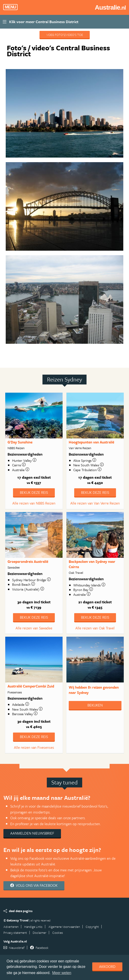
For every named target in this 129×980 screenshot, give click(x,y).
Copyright (92, 927)
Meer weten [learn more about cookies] (62, 973)
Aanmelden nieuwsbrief (32, 833)
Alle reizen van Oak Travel (95, 628)
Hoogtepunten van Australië (91, 442)
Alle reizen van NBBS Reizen (34, 503)
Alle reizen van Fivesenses (34, 747)
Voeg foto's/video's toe (65, 35)
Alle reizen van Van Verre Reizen (95, 503)
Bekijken (95, 705)
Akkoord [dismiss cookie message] (107, 967)
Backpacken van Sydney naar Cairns (92, 564)
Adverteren (11, 927)
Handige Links (33, 927)
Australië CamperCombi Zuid (31, 686)
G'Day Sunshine (20, 442)
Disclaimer (39, 933)
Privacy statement (15, 933)
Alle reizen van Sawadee (34, 628)
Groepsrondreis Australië (28, 561)
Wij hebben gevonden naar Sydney (94, 690)
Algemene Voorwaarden (64, 927)
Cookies (58, 933)
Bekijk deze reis (34, 492)
